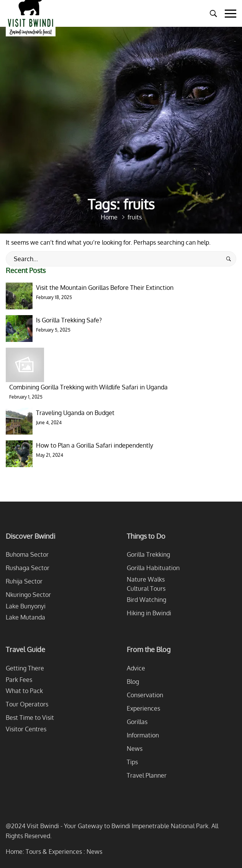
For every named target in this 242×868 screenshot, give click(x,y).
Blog (133, 682)
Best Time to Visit (30, 718)
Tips (132, 762)
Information (143, 735)
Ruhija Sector (24, 581)
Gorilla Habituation (153, 568)
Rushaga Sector (28, 568)
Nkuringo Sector (28, 595)
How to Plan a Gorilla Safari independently (95, 445)
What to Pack (24, 691)
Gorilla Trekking (148, 554)
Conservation (145, 695)
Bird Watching (146, 600)
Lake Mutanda (25, 617)
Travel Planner (147, 775)
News (135, 749)
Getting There (25, 668)
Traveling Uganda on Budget (75, 413)
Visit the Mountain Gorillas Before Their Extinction (105, 288)
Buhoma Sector (27, 554)
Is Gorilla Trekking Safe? (69, 320)
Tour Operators (27, 704)
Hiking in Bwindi (149, 613)
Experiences (143, 708)
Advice (136, 668)
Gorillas (137, 722)
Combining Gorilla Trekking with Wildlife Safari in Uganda (88, 387)
